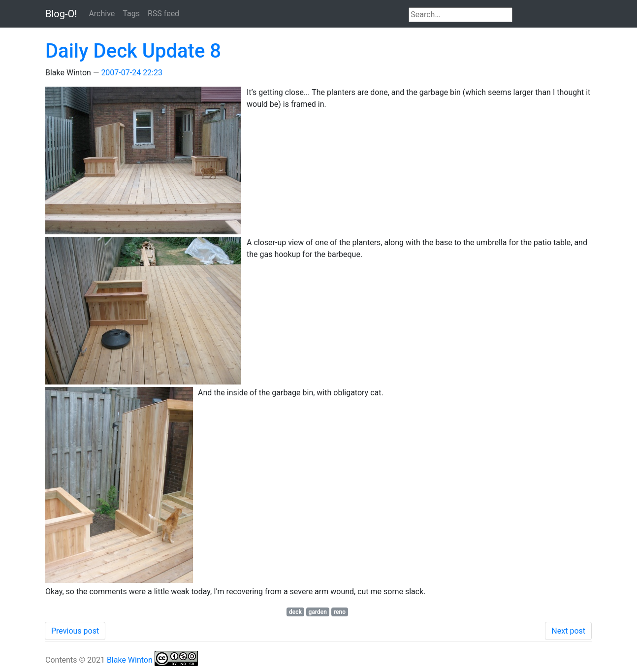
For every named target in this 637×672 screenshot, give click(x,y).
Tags (131, 14)
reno (340, 612)
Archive (102, 14)
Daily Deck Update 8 (133, 51)
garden (318, 612)
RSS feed (163, 14)
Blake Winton (130, 660)
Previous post (75, 631)
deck (295, 612)
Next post (568, 631)
